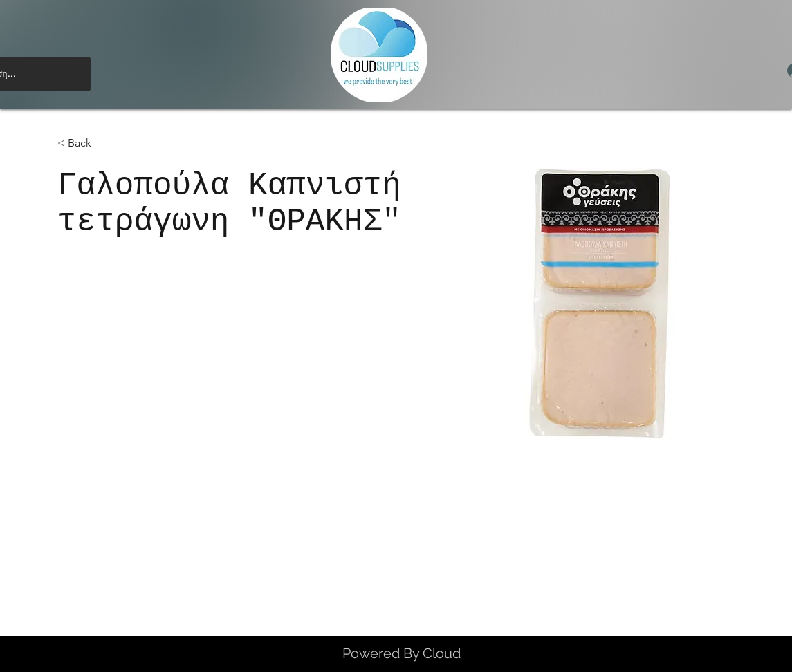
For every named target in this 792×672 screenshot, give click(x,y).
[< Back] (85, 143)
